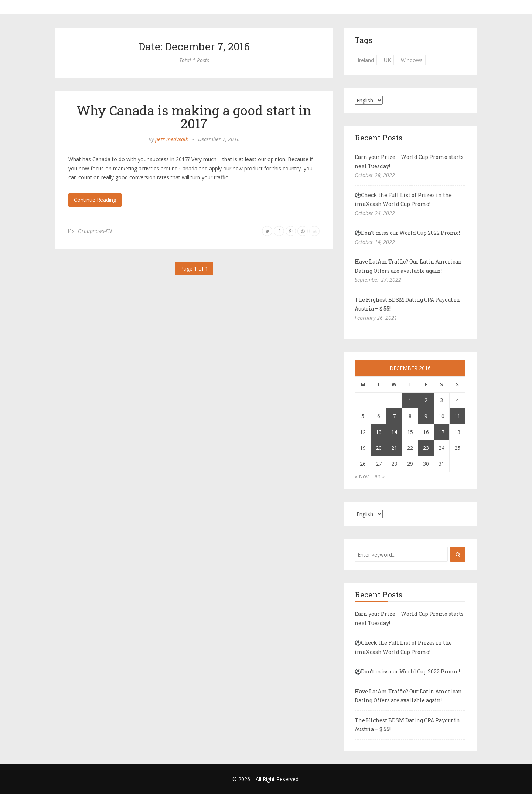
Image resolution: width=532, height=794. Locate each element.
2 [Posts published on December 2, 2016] (426, 400)
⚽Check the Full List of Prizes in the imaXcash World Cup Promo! (403, 200)
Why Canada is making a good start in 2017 (194, 117)
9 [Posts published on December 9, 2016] (426, 416)
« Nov (362, 476)
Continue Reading (95, 200)
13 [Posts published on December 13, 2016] (379, 432)
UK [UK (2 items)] (387, 60)
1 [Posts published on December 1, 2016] (410, 400)
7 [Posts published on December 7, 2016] (394, 416)
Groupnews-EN (95, 231)
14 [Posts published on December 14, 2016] (394, 432)
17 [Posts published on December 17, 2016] (441, 432)
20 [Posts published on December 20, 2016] (379, 448)
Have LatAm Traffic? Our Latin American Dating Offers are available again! (408, 266)
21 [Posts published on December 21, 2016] (394, 448)
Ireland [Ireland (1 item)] (366, 60)
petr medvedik (172, 139)
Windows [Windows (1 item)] (412, 60)
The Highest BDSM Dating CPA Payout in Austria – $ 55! (407, 304)
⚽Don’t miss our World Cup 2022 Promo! (407, 233)
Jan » (379, 476)
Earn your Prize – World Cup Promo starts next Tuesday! (409, 162)
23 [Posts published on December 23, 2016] (426, 448)
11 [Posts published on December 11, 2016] (457, 416)
